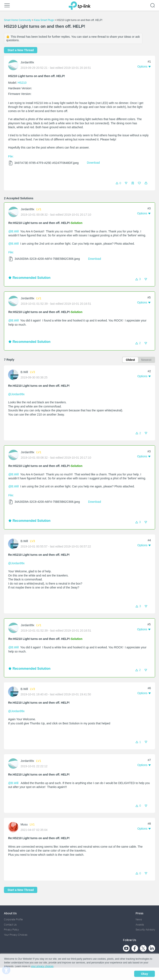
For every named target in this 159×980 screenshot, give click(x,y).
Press (139, 913)
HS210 (22, 83)
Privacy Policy (11, 930)
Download (93, 163)
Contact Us (10, 925)
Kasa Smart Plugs (44, 20)
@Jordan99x (16, 394)
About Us (10, 913)
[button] (146, 183)
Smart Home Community (17, 20)
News (139, 920)
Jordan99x (27, 62)
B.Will (24, 372)
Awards (140, 925)
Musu (24, 824)
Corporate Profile (13, 920)
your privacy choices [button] (42, 966)
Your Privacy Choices (16, 935)
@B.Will (13, 231)
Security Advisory (145, 930)
